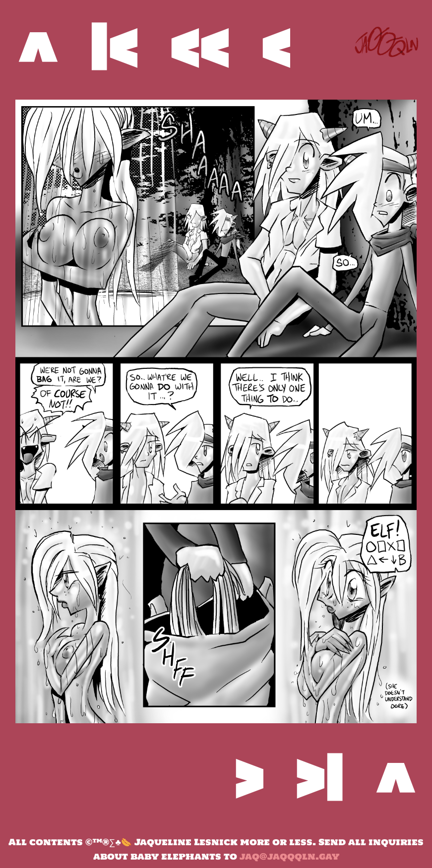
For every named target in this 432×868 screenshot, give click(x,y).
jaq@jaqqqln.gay (289, 856)
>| (319, 778)
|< (113, 47)
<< (199, 47)
